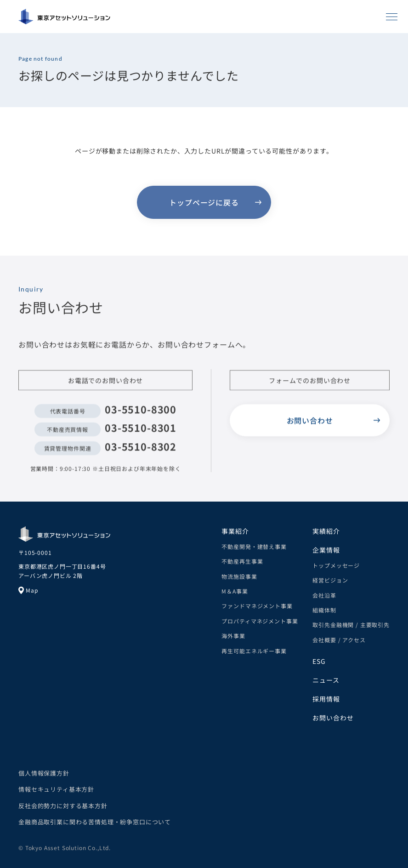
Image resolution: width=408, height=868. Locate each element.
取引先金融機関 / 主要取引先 (351, 625)
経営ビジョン (330, 580)
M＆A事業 (235, 591)
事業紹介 (235, 531)
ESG (319, 661)
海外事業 (233, 636)
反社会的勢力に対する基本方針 (63, 806)
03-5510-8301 (141, 430)
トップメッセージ (336, 565)
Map (28, 590)
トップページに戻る (204, 202)
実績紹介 (326, 531)
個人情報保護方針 (44, 773)
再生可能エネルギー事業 (254, 651)
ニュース (326, 680)
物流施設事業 (239, 576)
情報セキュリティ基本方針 (56, 789)
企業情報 (326, 550)
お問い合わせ (310, 423)
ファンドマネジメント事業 (257, 606)
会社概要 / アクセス (339, 640)
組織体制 (324, 610)
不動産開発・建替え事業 (254, 546)
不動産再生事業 (242, 561)
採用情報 (326, 699)
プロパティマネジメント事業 (260, 621)
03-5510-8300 (141, 412)
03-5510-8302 (141, 449)
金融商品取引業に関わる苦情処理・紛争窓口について (95, 822)
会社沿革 (324, 595)
